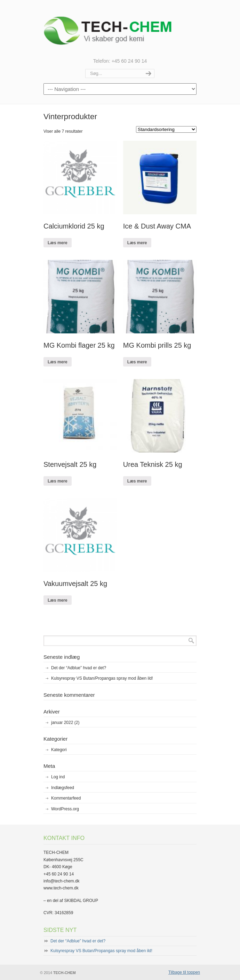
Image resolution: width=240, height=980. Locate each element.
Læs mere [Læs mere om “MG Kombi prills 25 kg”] (137, 362)
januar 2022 (65, 723)
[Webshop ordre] (166, 129)
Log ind (58, 777)
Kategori (59, 750)
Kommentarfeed (66, 798)
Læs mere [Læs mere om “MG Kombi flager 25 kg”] (58, 362)
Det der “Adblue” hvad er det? (79, 668)
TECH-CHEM (120, 28)
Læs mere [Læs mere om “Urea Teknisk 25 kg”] (137, 481)
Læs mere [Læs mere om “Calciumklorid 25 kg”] (58, 243)
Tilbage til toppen (184, 972)
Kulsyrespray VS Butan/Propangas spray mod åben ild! (102, 678)
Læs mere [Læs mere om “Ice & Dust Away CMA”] (137, 243)
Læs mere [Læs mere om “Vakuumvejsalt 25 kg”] (58, 600)
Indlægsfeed (63, 788)
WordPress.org (65, 809)
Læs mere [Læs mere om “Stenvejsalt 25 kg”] (58, 481)
